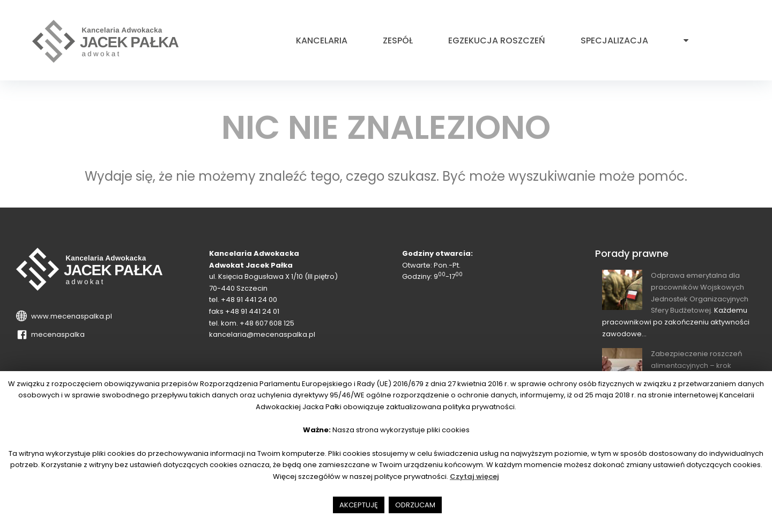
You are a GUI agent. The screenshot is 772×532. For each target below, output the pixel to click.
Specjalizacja (614, 41)
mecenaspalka (56, 334)
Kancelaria (322, 41)
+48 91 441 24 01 (252, 311)
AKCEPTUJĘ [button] (359, 505)
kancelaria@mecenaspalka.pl (262, 334)
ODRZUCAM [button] (415, 505)
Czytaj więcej (474, 476)
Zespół (398, 41)
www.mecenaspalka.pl (70, 316)
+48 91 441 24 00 (249, 300)
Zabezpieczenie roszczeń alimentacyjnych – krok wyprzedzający (696, 365)
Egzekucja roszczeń (497, 41)
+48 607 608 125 (267, 323)
